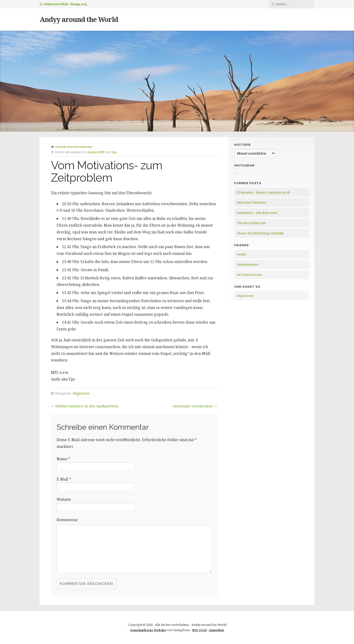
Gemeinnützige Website (148, 630)
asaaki (241, 254)
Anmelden (216, 630)
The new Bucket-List (251, 223)
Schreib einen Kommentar (74, 147)
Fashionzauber (248, 264)
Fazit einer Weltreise (251, 202)
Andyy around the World (79, 19)
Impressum (245, 296)
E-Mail (64, 479)
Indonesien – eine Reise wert (257, 213)
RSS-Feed (199, 630)
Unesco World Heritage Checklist (260, 233)
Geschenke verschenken (193, 406)
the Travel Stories (249, 275)
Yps (114, 152)
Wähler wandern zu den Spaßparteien (87, 406)
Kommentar (67, 520)
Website (64, 499)
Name (63, 459)
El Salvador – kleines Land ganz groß (263, 192)
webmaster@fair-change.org (65, 4)
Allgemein (81, 393)
